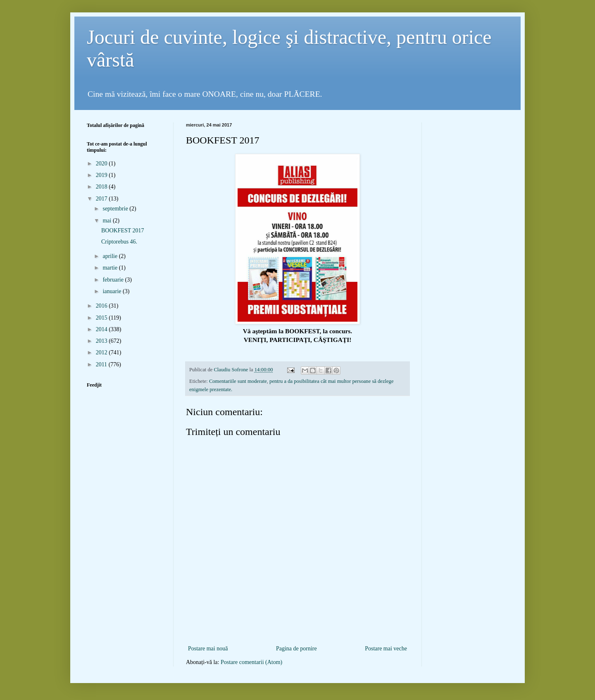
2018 (102, 187)
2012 (102, 352)
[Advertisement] (297, 630)
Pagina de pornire (296, 649)
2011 (102, 364)
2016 (102, 306)
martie (111, 268)
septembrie (116, 209)
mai (108, 221)
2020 (102, 164)
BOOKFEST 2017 (123, 231)
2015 (102, 318)
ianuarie (113, 291)
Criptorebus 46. (119, 242)
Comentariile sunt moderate (238, 381)
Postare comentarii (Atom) (251, 662)
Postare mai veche (386, 649)
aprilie (111, 256)
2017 (102, 199)
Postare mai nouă (208, 649)
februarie (114, 280)
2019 (102, 175)
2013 (102, 341)
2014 (102, 329)
